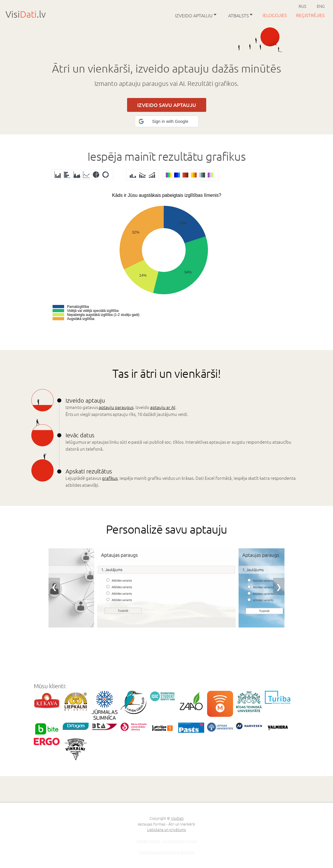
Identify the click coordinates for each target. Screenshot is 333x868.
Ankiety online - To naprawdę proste (167, 841)
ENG (321, 6)
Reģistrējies (310, 15)
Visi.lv (26, 14)
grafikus (110, 478)
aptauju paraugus (116, 407)
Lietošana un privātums (166, 829)
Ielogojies (275, 15)
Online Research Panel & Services (166, 852)
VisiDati (177, 818)
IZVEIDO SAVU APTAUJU (167, 105)
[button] (167, 121)
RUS (302, 6)
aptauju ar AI (163, 407)
